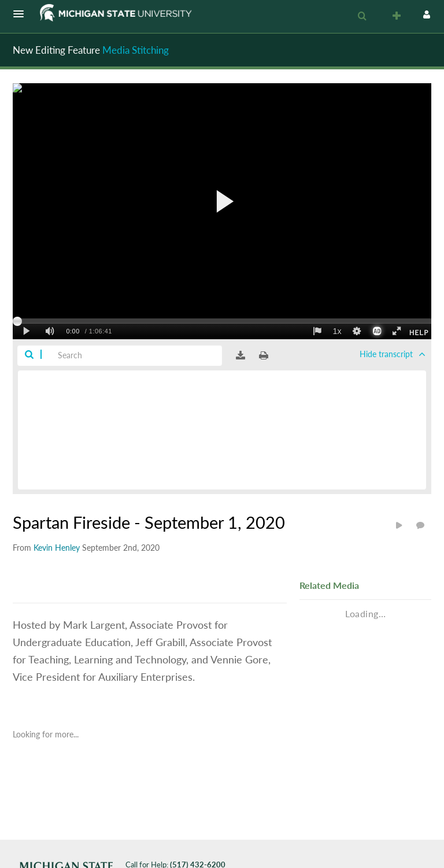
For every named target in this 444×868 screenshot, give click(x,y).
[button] (22, 14)
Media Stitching (136, 50)
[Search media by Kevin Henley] (57, 548)
